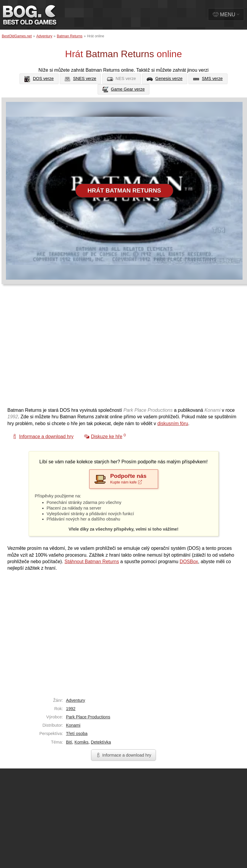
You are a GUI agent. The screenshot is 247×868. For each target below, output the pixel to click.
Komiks (81, 742)
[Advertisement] (55, 349)
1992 (71, 709)
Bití (69, 742)
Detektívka (101, 742)
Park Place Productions (88, 717)
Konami (73, 725)
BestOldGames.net (17, 36)
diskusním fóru (173, 423)
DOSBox (189, 562)
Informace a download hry (124, 755)
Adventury (44, 36)
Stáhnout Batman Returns (92, 562)
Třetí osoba (77, 734)
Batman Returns (70, 36)
